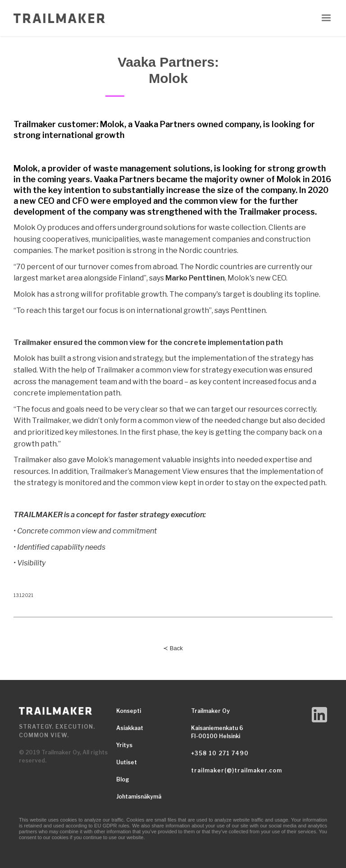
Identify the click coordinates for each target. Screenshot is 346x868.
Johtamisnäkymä (139, 797)
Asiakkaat (130, 728)
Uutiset (127, 762)
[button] (326, 18)
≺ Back (173, 648)
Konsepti (129, 711)
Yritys (124, 745)
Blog (123, 779)
